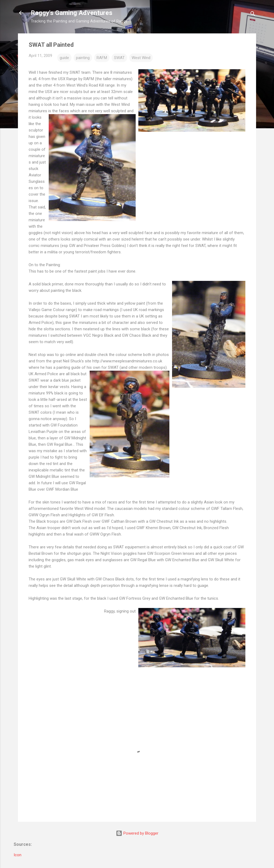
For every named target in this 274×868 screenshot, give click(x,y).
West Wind (141, 58)
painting (83, 58)
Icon (18, 855)
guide (64, 58)
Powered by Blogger (137, 833)
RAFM (102, 58)
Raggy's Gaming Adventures (72, 13)
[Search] (253, 15)
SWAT (119, 58)
